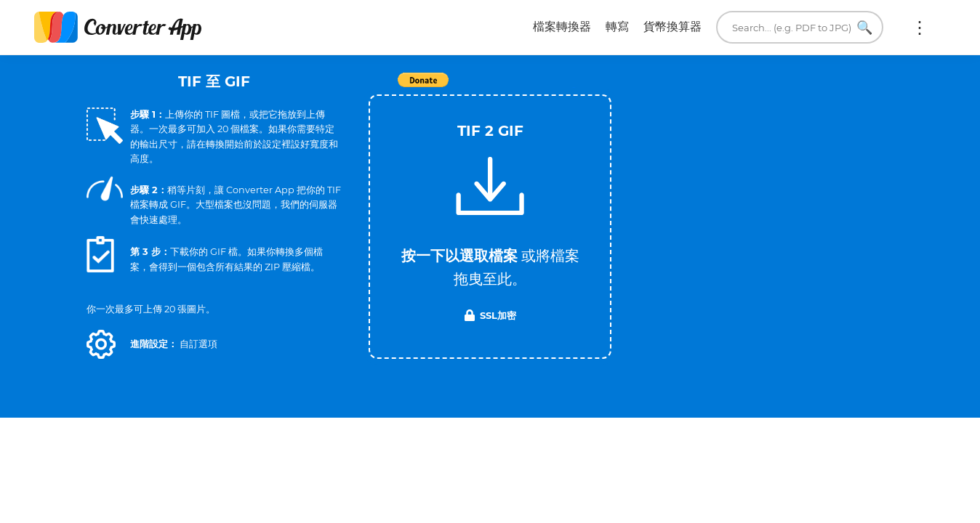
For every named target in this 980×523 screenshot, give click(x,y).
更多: (920, 28)
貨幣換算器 (672, 27)
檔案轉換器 (562, 27)
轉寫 (617, 27)
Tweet (574, 88)
